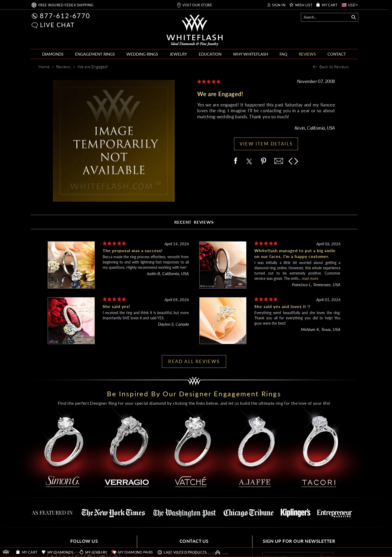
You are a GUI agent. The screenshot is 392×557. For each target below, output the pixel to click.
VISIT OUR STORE (197, 5)
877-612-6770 (65, 16)
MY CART (330, 5)
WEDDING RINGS (142, 54)
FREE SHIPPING (66, 5)
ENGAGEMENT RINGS (95, 54)
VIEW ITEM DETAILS (266, 144)
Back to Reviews (334, 67)
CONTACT (337, 54)
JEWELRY (178, 54)
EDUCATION (210, 54)
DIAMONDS (53, 54)
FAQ (283, 54)
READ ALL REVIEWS (194, 361)
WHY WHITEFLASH (250, 54)
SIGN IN (279, 5)
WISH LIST (304, 5)
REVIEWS (307, 54)
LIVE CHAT (57, 25)
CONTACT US (194, 541)
